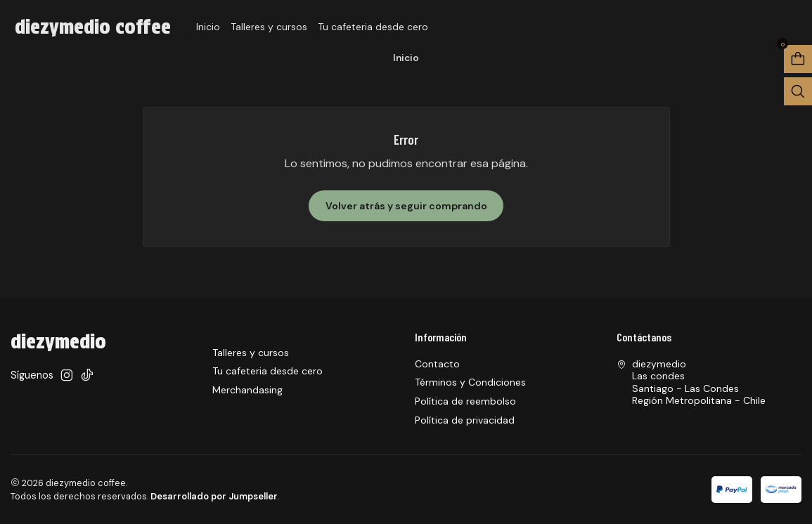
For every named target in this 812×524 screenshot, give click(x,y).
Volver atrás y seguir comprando (406, 206)
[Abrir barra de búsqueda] (798, 91)
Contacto (437, 364)
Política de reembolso (465, 401)
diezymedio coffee (93, 27)
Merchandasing (247, 390)
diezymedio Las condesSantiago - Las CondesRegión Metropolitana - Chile (691, 382)
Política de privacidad (465, 420)
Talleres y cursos (269, 27)
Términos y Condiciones (470, 382)
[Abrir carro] (798, 59)
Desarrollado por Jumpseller (214, 496)
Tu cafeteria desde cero (373, 27)
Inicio (208, 27)
